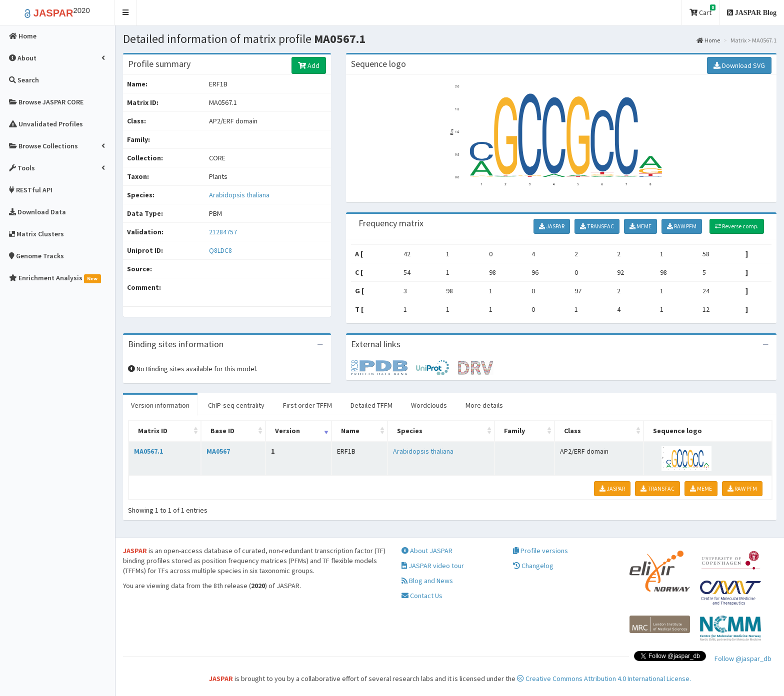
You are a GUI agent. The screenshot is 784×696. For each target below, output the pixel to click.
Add (309, 65)
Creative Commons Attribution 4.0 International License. (604, 679)
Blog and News (427, 581)
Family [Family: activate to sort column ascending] (514, 431)
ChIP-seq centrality (236, 405)
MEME (640, 226)
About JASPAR (427, 551)
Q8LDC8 (221, 250)
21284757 (223, 232)
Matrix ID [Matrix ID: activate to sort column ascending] (153, 431)
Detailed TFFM (371, 405)
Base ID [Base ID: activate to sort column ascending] (222, 431)
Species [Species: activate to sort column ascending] (410, 431)
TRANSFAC (597, 226)
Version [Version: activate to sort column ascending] (287, 431)
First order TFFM (307, 405)
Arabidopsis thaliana (239, 195)
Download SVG (739, 65)
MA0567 (218, 451)
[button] (126, 13)
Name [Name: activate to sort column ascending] (350, 431)
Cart (702, 11)
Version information (160, 405)
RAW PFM (682, 226)
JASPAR (552, 226)
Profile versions (540, 551)
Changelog (533, 566)
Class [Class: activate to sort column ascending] (572, 431)
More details (484, 405)
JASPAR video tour (433, 566)
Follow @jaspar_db (743, 659)
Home (708, 40)
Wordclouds (429, 405)
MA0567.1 (148, 451)
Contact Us (422, 596)
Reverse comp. (737, 226)
